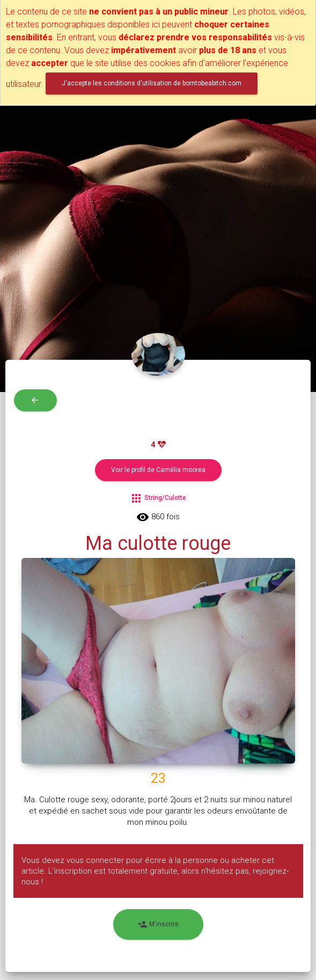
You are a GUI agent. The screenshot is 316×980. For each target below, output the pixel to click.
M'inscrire (158, 924)
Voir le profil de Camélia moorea (158, 470)
